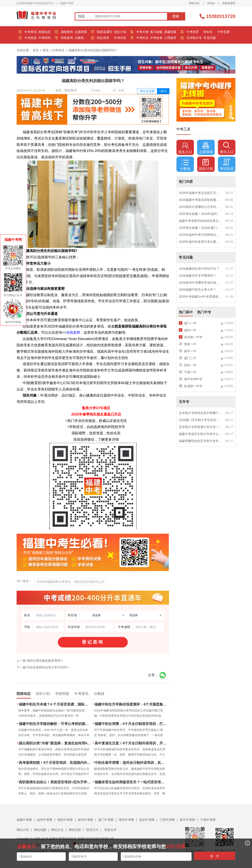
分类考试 (58, 50)
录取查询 (67, 38)
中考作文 (142, 38)
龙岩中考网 (147, 820)
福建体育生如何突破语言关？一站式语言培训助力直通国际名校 (131, 782)
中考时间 (45, 38)
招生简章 (103, 38)
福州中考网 (45, 820)
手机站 (211, 3)
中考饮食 (156, 38)
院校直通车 (229, 3)
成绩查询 (67, 32)
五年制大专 (194, 38)
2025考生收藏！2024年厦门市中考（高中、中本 (200, 228)
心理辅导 (170, 38)
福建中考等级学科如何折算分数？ (200, 221)
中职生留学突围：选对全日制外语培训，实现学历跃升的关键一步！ (131, 763)
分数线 (79, 38)
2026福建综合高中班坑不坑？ (199, 269)
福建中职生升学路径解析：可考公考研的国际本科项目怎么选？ (55, 724)
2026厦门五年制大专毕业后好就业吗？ (200, 420)
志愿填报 (81, 32)
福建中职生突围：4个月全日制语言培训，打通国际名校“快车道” (131, 724)
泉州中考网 (85, 820)
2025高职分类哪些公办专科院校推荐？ (200, 207)
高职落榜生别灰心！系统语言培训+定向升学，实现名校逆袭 (55, 782)
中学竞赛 (224, 32)
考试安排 (227, 165)
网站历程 (75, 830)
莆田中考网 (65, 820)
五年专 (184, 402)
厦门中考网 (106, 820)
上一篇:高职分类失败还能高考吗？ (40, 661)
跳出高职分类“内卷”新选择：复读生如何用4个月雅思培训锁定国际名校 (55, 743)
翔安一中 (190, 344)
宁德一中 (190, 372)
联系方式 (92, 830)
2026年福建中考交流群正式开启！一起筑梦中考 (200, 193)
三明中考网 (167, 820)
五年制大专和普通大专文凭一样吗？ (200, 427)
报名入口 (185, 148)
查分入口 (227, 148)
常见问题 (210, 38)
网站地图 (40, 830)
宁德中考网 (208, 820)
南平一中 (190, 351)
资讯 (45, 50)
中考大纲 (142, 32)
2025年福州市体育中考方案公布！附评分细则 (200, 242)
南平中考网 (187, 820)
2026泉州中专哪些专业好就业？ (200, 283)
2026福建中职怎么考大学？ (198, 290)
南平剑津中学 (193, 379)
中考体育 (193, 32)
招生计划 (120, 32)
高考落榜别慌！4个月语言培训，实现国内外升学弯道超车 (55, 763)
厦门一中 (190, 323)
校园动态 (45, 32)
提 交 (215, 856)
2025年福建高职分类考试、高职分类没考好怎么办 (70, 582)
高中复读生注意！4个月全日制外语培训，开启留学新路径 (131, 743)
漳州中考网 (126, 820)
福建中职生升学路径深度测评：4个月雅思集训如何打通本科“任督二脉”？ (131, 704)
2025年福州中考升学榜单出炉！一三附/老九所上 (200, 235)
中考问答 (120, 38)
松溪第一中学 (193, 386)
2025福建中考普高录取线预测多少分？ (200, 200)
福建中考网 (24, 820)
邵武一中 (190, 365)
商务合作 (194, 3)
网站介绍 (23, 830)
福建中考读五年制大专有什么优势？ (200, 434)
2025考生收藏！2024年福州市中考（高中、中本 (200, 214)
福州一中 (190, 330)
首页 (36, 50)
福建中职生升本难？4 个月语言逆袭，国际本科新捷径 (55, 704)
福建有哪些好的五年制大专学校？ (200, 441)
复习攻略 (156, 32)
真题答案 (170, 32)
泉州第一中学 (193, 337)
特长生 (208, 32)
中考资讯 (31, 32)
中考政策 (31, 38)
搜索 (176, 16)
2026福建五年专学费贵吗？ (198, 276)
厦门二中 (190, 358)
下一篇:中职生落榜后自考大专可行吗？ (43, 667)
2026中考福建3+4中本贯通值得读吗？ (200, 297)
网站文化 (57, 830)
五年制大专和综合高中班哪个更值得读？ (200, 413)
